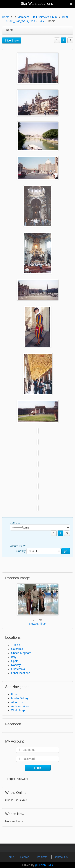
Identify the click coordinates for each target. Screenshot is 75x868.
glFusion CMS (44, 865)
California (17, 649)
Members (23, 17)
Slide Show (12, 40)
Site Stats (42, 857)
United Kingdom (21, 653)
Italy (41, 21)
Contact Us (61, 857)
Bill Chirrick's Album (45, 17)
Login (37, 768)
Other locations (21, 673)
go (66, 551)
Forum (15, 694)
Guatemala (18, 669)
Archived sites (20, 706)
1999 (65, 17)
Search (25, 857)
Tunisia (16, 645)
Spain (15, 661)
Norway (16, 665)
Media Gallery (20, 698)
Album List (18, 702)
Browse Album (37, 624)
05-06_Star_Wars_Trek (20, 21)
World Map (18, 710)
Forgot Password (18, 779)
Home (6, 17)
